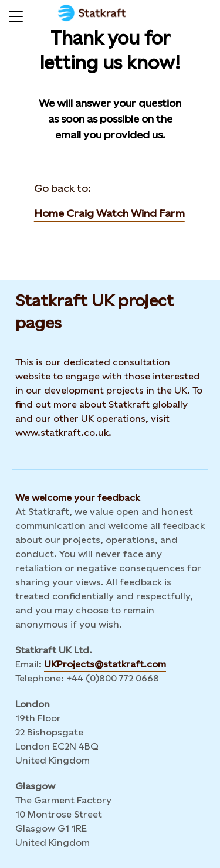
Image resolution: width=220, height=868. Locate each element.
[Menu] (16, 15)
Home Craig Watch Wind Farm (109, 213)
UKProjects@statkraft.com (105, 664)
